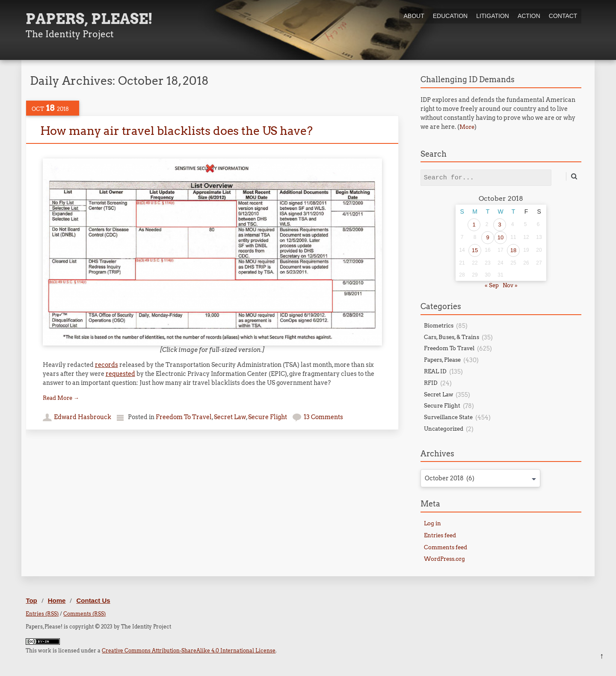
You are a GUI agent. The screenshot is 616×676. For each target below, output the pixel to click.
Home (57, 600)
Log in (432, 523)
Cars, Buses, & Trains (452, 337)
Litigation (493, 16)
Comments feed (446, 547)
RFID (431, 383)
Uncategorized (444, 429)
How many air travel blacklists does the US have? (176, 131)
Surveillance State (448, 417)
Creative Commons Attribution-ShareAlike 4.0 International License (189, 651)
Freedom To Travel (184, 417)
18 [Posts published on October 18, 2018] (513, 250)
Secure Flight (268, 417)
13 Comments (323, 417)
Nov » (510, 285)
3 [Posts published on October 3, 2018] (499, 225)
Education (450, 16)
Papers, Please (442, 360)
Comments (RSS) (84, 614)
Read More (61, 398)
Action (529, 16)
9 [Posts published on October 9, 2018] (487, 237)
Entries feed (440, 535)
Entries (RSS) (42, 614)
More (467, 127)
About (414, 16)
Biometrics (439, 326)
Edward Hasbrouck (83, 417)
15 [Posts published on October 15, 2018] (475, 250)
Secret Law (230, 417)
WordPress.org (444, 559)
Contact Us (93, 600)
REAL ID (435, 371)
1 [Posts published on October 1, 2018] (474, 225)
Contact (563, 16)
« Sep (492, 285)
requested (120, 374)
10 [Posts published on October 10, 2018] (500, 237)
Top (31, 600)
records (107, 365)
